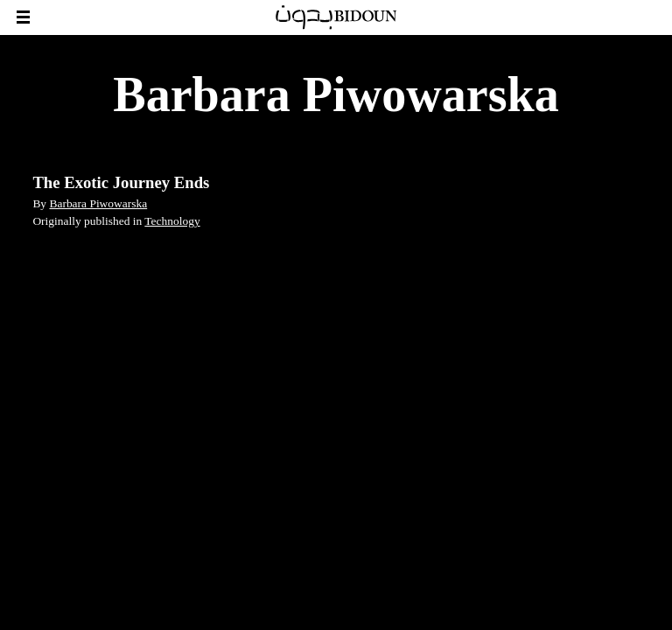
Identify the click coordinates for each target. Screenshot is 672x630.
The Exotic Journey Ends (121, 182)
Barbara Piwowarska (98, 203)
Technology (172, 221)
